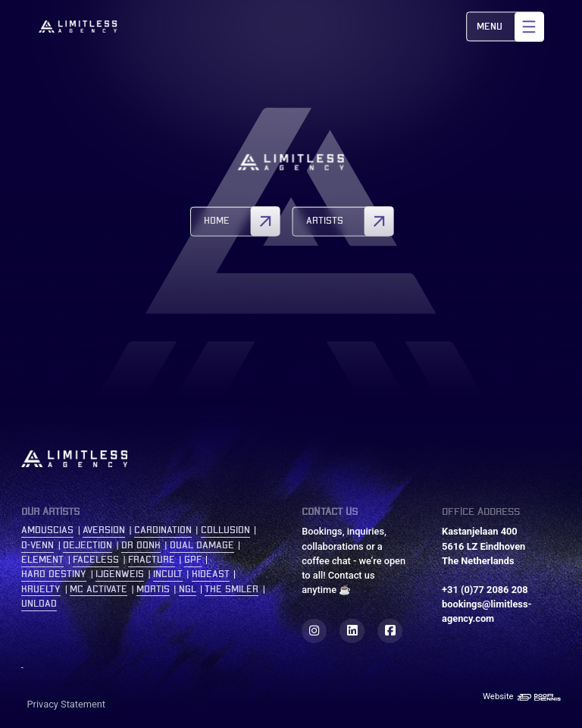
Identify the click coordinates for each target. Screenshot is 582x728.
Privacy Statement (67, 704)
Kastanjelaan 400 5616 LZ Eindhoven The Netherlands (483, 546)
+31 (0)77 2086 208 (485, 590)
